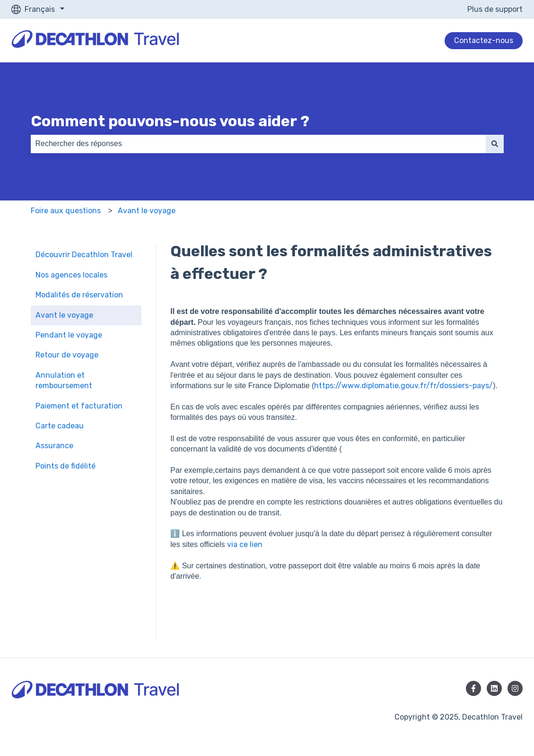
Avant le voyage (147, 211)
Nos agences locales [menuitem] (71, 275)
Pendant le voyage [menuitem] (69, 335)
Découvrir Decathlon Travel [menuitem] (84, 255)
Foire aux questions (66, 211)
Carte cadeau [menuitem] (60, 426)
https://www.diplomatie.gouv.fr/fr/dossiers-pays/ (403, 386)
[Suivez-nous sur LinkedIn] (494, 688)
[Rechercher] (495, 144)
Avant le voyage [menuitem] (64, 315)
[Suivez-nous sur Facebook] (473, 688)
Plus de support (495, 9)
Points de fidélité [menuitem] (66, 466)
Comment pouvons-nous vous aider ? (170, 121)
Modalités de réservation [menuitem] (79, 295)
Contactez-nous (484, 40)
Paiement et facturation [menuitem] (79, 406)
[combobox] (258, 144)
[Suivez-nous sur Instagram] (515, 688)
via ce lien (246, 544)
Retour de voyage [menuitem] (67, 355)
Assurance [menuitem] (54, 446)
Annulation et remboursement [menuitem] (64, 380)
